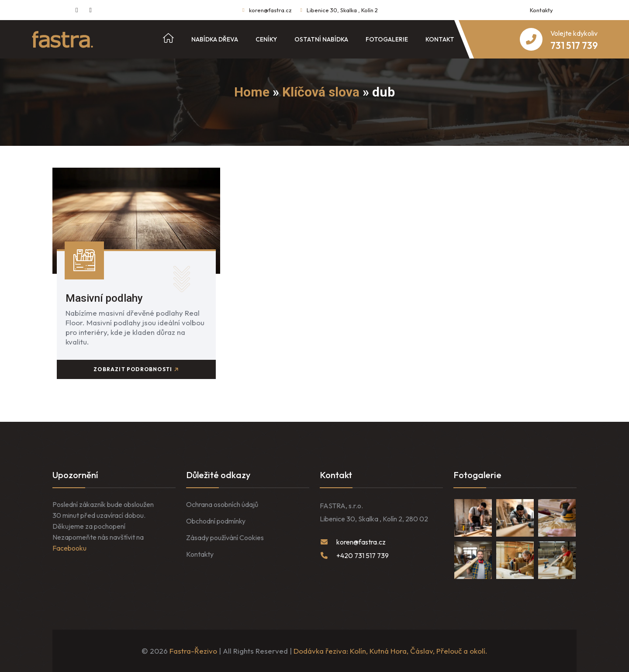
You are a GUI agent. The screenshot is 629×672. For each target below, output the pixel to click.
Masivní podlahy (104, 298)
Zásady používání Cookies (225, 538)
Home (252, 92)
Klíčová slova (321, 92)
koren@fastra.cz (270, 10)
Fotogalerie (387, 39)
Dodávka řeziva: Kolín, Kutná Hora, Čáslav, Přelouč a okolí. (391, 651)
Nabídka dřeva (215, 39)
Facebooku (69, 548)
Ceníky (266, 39)
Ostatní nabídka (321, 39)
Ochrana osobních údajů (222, 504)
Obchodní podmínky (216, 521)
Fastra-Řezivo (193, 651)
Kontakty (541, 10)
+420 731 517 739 (363, 555)
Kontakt (440, 39)
